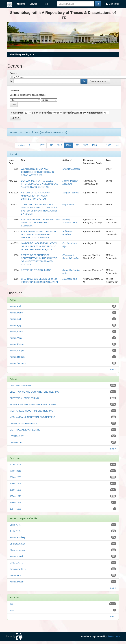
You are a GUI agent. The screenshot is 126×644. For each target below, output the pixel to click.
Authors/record (95, 113)
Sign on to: (113, 4)
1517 (42, 145)
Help (46, 4)
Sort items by (41, 113)
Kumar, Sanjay (17, 351)
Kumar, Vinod (16, 556)
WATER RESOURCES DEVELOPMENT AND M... (34, 404)
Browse (34, 4)
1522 (86, 145)
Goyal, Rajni (68, 205)
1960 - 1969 (16, 503)
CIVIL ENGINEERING (20, 385)
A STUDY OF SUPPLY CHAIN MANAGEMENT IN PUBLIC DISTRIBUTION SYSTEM (36, 196)
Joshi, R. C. (15, 531)
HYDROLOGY (17, 436)
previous (21, 145)
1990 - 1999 (16, 484)
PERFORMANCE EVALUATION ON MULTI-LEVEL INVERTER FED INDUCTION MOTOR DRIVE (38, 234)
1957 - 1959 (16, 509)
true (12, 604)
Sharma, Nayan (17, 550)
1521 (77, 145)
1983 (109, 145)
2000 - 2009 (16, 477)
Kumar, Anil (15, 319)
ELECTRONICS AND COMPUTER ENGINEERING (34, 392)
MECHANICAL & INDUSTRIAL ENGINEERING (32, 417)
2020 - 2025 (16, 465)
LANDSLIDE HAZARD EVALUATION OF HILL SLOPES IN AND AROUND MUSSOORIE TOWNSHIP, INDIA (39, 246)
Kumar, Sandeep (18, 363)
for (11, 81)
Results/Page (17, 113)
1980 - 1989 (16, 490)
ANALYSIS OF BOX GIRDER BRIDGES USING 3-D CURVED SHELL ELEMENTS (40, 223)
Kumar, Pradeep (18, 537)
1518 (51, 145)
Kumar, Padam (17, 582)
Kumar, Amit (16, 306)
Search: (14, 73)
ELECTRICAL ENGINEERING (24, 398)
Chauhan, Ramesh (71, 169)
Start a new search (99, 81)
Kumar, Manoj (16, 313)
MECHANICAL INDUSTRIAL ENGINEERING (31, 411)
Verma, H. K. (16, 575)
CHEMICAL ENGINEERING (23, 423)
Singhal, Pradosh (71, 193)
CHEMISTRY (16, 442)
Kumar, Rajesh (17, 344)
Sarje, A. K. (15, 525)
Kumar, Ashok (16, 332)
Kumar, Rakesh (17, 357)
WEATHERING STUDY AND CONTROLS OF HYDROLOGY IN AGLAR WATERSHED (37, 172)
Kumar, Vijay (16, 338)
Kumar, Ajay (16, 325)
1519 (60, 145)
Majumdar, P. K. (70, 279)
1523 (94, 145)
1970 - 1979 (16, 496)
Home (21, 4)
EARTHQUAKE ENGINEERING (25, 430)
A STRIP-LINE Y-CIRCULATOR (36, 270)
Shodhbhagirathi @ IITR (22, 54)
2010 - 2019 (16, 471)
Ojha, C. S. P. (16, 563)
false (12, 610)
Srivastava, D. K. (18, 569)
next (117, 145)
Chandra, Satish (17, 544)
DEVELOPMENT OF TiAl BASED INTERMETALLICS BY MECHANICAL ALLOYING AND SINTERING (39, 184)
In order (67, 113)
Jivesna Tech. (114, 636)
